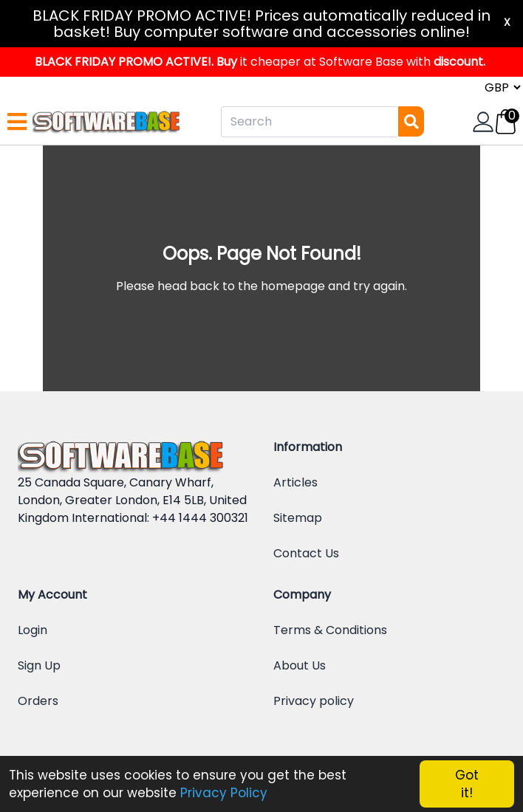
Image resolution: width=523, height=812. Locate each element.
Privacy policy (314, 701)
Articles (295, 482)
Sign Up (39, 665)
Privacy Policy (224, 793)
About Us (300, 665)
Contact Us (306, 553)
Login (33, 630)
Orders (38, 701)
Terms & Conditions (330, 630)
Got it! (467, 784)
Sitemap (298, 518)
